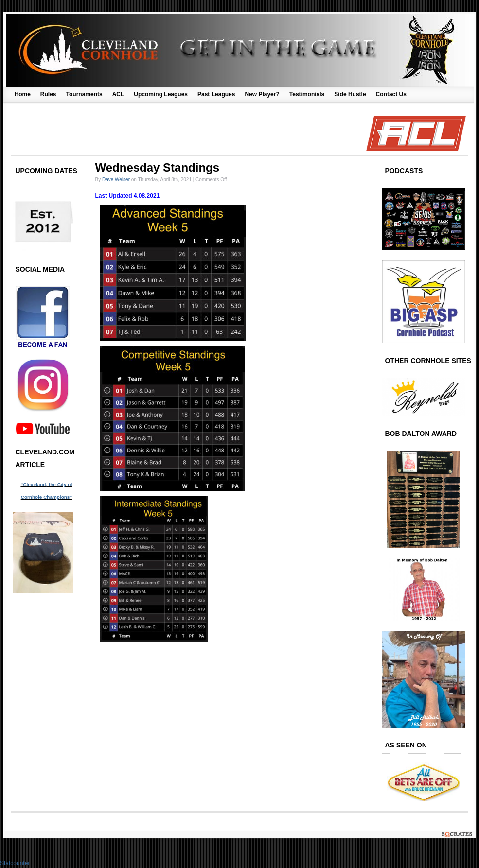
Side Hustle (350, 94)
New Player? (262, 94)
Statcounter (15, 863)
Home (23, 94)
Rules (48, 94)
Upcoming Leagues (161, 94)
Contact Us (391, 94)
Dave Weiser (116, 180)
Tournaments (84, 94)
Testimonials (307, 94)
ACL (118, 94)
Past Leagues (216, 94)
